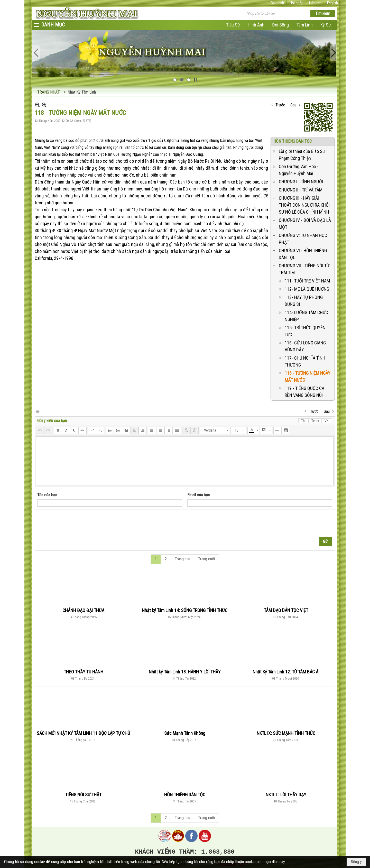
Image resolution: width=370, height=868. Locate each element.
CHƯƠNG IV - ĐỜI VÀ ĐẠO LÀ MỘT (305, 224)
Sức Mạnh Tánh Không (185, 733)
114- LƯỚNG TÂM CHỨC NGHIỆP (306, 316)
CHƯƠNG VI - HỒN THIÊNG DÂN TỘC (303, 254)
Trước (280, 105)
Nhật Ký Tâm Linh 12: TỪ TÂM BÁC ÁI (286, 672)
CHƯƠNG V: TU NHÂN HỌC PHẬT (303, 239)
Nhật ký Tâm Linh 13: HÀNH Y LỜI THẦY (185, 672)
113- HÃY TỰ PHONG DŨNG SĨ (304, 301)
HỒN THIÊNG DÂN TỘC (293, 141)
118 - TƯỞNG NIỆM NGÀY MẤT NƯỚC (308, 377)
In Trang (37, 411)
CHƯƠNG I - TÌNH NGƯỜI (301, 182)
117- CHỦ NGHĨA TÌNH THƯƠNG (305, 361)
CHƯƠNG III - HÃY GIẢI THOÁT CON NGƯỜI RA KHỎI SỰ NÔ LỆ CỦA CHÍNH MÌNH (304, 205)
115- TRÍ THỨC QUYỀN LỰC (305, 331)
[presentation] (76, 522)
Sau (293, 105)
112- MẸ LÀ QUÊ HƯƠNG (307, 289)
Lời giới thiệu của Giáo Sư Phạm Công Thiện (302, 155)
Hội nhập (296, 3)
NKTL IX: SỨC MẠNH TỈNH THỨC (286, 733)
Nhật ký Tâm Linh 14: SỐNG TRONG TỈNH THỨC (185, 610)
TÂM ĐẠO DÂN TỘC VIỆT (286, 610)
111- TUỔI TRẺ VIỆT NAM (307, 281)
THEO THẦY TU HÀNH (84, 672)
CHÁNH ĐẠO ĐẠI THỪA (83, 610)
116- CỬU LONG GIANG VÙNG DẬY (305, 346)
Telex (315, 421)
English (332, 3)
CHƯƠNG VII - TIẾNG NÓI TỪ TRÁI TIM (304, 269)
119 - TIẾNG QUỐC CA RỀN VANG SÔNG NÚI (304, 392)
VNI (327, 421)
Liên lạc (315, 3)
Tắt (303, 421)
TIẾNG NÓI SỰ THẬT (83, 795)
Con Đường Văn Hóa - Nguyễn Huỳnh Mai (299, 170)
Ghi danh (277, 3)
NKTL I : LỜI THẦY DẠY (286, 795)
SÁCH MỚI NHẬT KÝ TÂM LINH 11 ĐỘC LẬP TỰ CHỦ (83, 733)
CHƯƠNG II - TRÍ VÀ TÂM (301, 190)
